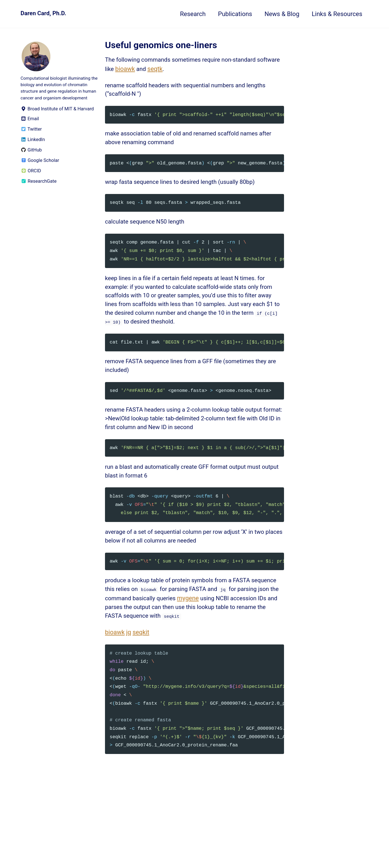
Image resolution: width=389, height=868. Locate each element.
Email (30, 129)
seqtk (182, 70)
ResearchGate (39, 191)
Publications (235, 14)
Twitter (31, 139)
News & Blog (282, 14)
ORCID (31, 181)
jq (129, 658)
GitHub (31, 160)
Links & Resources (337, 14)
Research (193, 14)
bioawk (151, 70)
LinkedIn (33, 150)
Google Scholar (40, 170)
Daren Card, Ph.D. (45, 14)
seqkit (141, 658)
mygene (238, 622)
